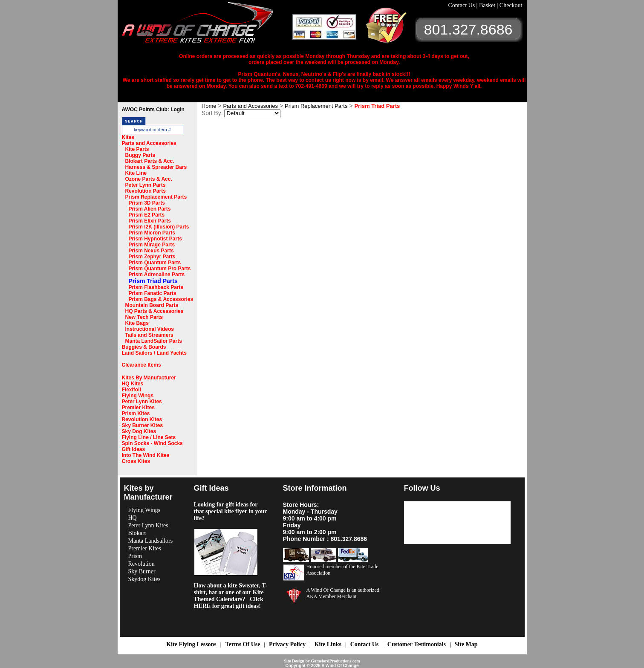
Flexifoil (131, 390)
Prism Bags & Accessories (161, 299)
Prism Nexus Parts (151, 251)
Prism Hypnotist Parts (155, 239)
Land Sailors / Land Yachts (155, 353)
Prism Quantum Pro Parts (160, 269)
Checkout (511, 5)
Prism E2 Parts (147, 215)
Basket (488, 5)
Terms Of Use (243, 644)
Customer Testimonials (417, 644)
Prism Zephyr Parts (152, 257)
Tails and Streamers (149, 335)
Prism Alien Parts (150, 209)
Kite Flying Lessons (191, 644)
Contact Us (462, 5)
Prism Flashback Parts (156, 287)
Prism (135, 556)
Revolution (142, 564)
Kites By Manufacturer (149, 378)
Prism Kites (136, 414)
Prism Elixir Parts (150, 221)
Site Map (466, 644)
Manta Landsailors (151, 541)
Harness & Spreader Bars (156, 167)
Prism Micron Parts (152, 233)
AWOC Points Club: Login (153, 110)
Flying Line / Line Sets (149, 437)
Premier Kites (138, 408)
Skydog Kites (144, 579)
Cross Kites (136, 461)
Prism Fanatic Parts (153, 293)
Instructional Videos (150, 329)
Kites (128, 137)
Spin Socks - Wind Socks (152, 443)
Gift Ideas (134, 449)
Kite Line (136, 173)
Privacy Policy (287, 644)
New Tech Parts (144, 317)
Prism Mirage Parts (152, 245)
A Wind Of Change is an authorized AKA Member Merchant (343, 593)
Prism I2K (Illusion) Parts (159, 227)
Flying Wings (138, 396)
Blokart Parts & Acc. (150, 161)
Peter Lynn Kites (142, 402)
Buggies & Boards (144, 347)
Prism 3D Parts (147, 203)
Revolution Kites (142, 419)
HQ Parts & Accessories (155, 311)
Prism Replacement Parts (156, 197)
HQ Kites (133, 384)
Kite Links (328, 644)
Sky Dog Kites (139, 431)
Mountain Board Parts (152, 305)
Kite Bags (137, 323)
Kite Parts (137, 149)
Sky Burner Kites (143, 425)
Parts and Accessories (149, 143)
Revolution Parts (146, 191)
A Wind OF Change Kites (207, 26)
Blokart (137, 533)
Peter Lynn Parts (146, 185)
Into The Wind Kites (146, 455)
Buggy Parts (140, 155)
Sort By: (212, 113)
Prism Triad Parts (153, 281)
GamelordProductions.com (335, 661)
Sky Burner (142, 571)
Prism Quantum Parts (155, 263)
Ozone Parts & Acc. (149, 179)
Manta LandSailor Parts (154, 341)
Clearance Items (142, 365)
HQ (133, 518)
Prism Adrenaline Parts (157, 275)
